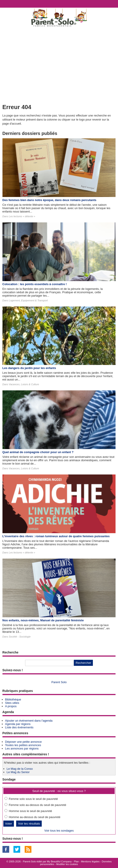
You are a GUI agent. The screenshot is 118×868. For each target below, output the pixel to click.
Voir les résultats (29, 824)
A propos (11, 706)
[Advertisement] (59, 64)
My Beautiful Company (59, 861)
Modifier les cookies (67, 864)
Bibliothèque (13, 699)
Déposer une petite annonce (23, 742)
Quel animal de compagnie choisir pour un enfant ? (38, 452)
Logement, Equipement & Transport (28, 300)
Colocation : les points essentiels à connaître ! (35, 284)
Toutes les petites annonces (23, 745)
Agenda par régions (18, 724)
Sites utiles (12, 703)
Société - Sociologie (20, 637)
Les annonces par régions (22, 748)
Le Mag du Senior (18, 772)
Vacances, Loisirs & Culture (24, 384)
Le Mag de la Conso (20, 769)
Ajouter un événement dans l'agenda (29, 721)
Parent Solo (59, 682)
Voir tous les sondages (59, 831)
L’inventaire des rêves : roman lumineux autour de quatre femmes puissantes (56, 536)
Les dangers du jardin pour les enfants (29, 368)
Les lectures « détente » (22, 216)
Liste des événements (19, 727)
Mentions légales (90, 861)
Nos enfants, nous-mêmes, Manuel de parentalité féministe (43, 620)
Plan (76, 861)
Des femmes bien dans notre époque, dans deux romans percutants (49, 200)
